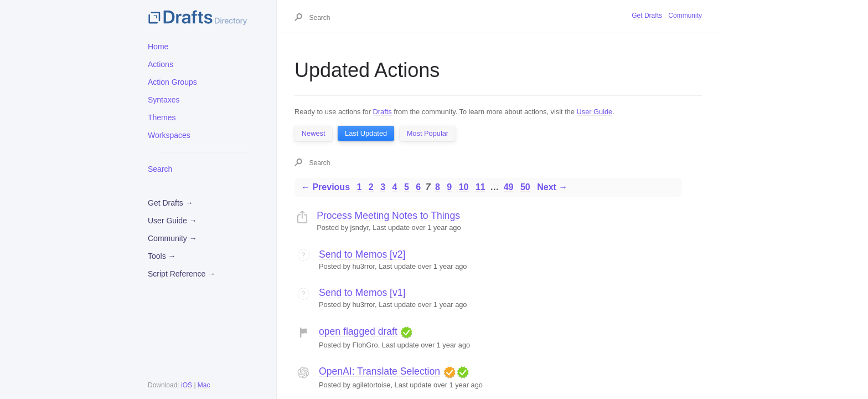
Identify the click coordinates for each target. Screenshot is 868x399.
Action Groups (172, 82)
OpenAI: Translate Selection (379, 371)
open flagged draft (358, 331)
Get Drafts (647, 16)
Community (685, 16)
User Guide (595, 112)
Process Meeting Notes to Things (388, 216)
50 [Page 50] (525, 187)
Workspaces (169, 135)
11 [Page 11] (480, 187)
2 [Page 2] (371, 187)
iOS (187, 385)
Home (158, 47)
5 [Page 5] (407, 187)
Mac (204, 385)
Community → (172, 238)
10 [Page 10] (464, 187)
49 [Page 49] (509, 187)
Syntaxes (164, 100)
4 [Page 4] (395, 187)
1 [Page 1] (359, 187)
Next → (552, 187)
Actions (161, 64)
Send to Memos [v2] (362, 254)
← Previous (325, 187)
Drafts (383, 112)
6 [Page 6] (418, 187)
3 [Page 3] (383, 187)
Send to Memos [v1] (362, 293)
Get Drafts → (170, 203)
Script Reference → (182, 274)
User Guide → (172, 221)
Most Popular (428, 133)
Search (160, 169)
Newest (314, 133)
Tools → (162, 256)
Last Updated (366, 133)
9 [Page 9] (449, 187)
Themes (162, 117)
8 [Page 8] (438, 187)
